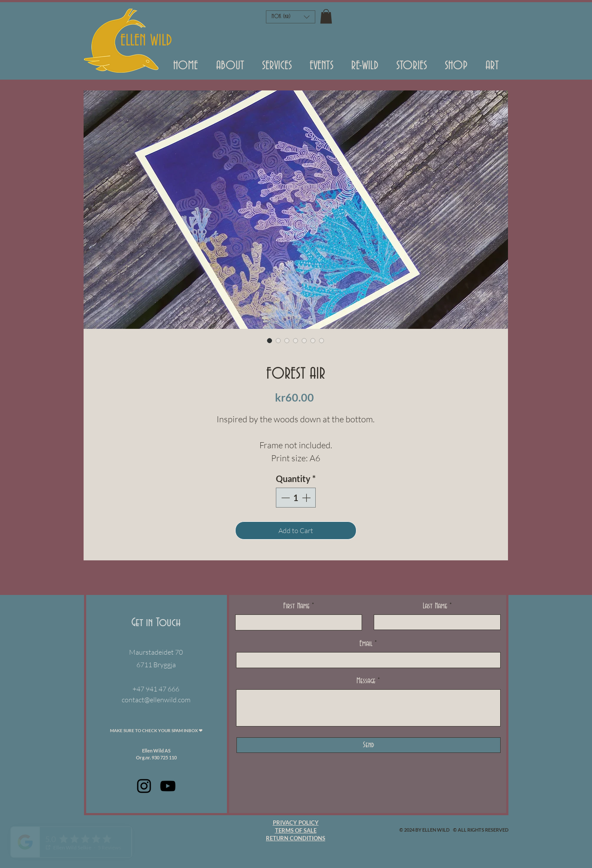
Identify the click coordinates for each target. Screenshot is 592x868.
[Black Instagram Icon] (144, 786)
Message (366, 681)
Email (366, 644)
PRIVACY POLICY (296, 823)
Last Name (435, 606)
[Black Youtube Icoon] (168, 786)
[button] (322, 69)
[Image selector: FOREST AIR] (270, 341)
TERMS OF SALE (296, 830)
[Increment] (307, 498)
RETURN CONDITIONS (296, 838)
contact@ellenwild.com (156, 700)
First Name (296, 606)
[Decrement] (285, 498)
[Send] (369, 745)
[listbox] (291, 17)
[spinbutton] (296, 498)
